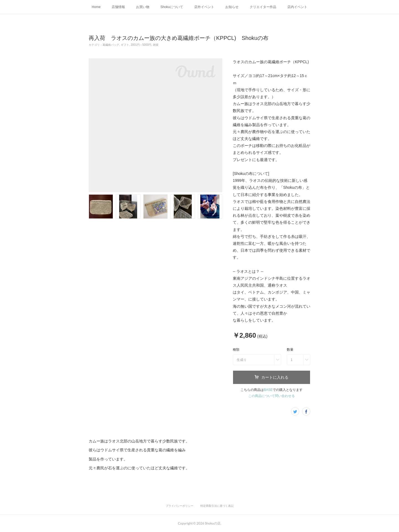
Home (96, 7)
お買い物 (143, 7)
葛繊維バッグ (111, 45)
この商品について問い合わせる (272, 396)
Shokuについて (172, 7)
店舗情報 (118, 7)
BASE (268, 390)
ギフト (125, 45)
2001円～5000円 (141, 45)
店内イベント (297, 7)
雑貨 (156, 45)
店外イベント (204, 7)
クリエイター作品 (263, 7)
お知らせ (232, 7)
